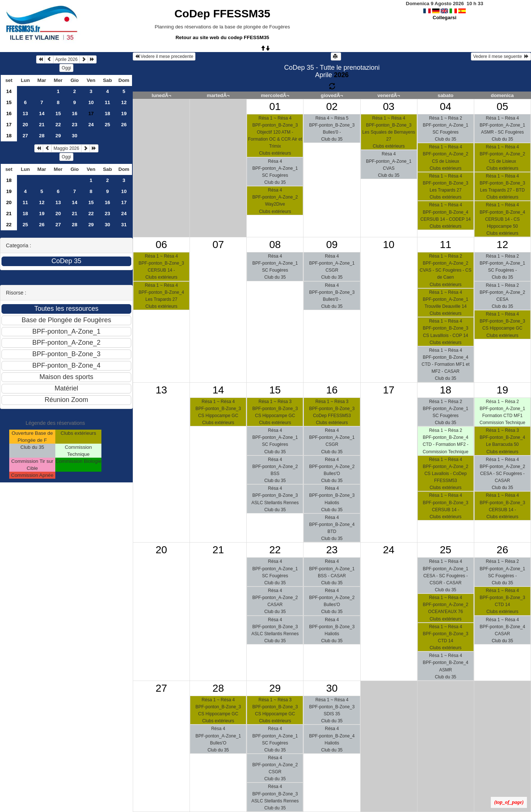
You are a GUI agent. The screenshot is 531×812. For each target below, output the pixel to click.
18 (107, 113)
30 (75, 136)
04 (446, 106)
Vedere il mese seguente (501, 56)
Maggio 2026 (66, 148)
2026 (341, 75)
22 (58, 125)
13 (25, 113)
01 (275, 106)
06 (161, 245)
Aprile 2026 (67, 59)
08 (275, 245)
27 (25, 136)
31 (124, 225)
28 (42, 136)
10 (91, 102)
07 (218, 245)
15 (9, 102)
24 (91, 125)
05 (502, 106)
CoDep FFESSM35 (222, 13)
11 (107, 102)
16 (9, 113)
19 (124, 113)
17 (9, 125)
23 (75, 125)
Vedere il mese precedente (164, 56)
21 (42, 125)
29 (58, 136)
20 (25, 125)
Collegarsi (444, 18)
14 (9, 91)
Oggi (66, 68)
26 (124, 125)
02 (332, 106)
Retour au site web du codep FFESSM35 (222, 37)
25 (107, 125)
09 (332, 245)
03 (389, 106)
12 (124, 102)
